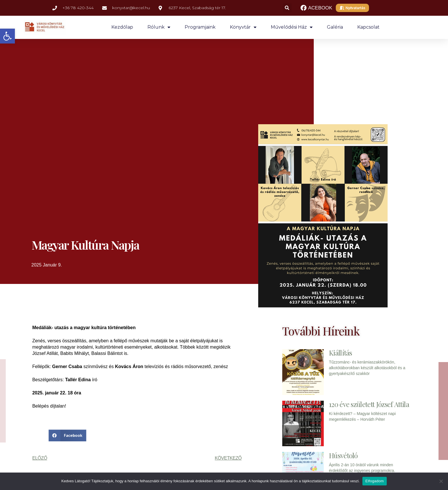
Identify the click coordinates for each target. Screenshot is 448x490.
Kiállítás (341, 353)
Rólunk (159, 27)
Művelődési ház (292, 27)
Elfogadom (374, 481)
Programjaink (200, 27)
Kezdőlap (122, 27)
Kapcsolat (368, 27)
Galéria (335, 27)
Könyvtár (243, 27)
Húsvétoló (343, 455)
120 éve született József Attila (369, 404)
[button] (7, 36)
